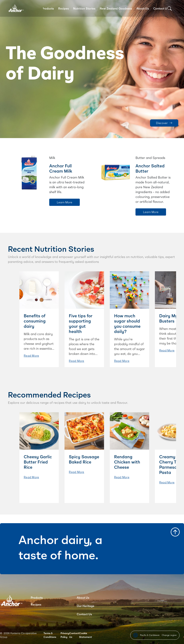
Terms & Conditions (50, 635)
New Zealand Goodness (116, 8)
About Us (143, 8)
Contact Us (161, 8)
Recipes (64, 8)
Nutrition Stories (84, 8)
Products (48, 8)
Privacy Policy (65, 635)
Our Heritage (86, 606)
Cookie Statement (86, 635)
